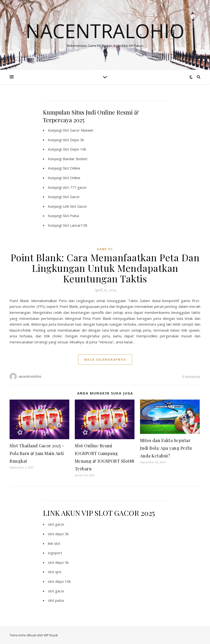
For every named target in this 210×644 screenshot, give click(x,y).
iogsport (55, 553)
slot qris (55, 572)
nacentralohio (30, 376)
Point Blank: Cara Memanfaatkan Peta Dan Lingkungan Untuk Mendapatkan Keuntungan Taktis (105, 268)
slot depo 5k (58, 534)
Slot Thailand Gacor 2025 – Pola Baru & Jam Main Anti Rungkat (37, 453)
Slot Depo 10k (74, 149)
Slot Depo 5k (73, 140)
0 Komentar (191, 377)
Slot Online (72, 168)
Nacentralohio (105, 31)
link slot (54, 543)
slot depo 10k (59, 581)
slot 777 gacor (75, 187)
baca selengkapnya (105, 359)
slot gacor (56, 524)
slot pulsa (56, 600)
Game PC (105, 249)
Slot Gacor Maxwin (78, 130)
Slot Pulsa (71, 216)
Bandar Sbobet (75, 159)
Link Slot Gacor (75, 206)
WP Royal (51, 635)
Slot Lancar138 (75, 225)
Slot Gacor (71, 197)
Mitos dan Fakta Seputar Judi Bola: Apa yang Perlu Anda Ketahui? (166, 448)
